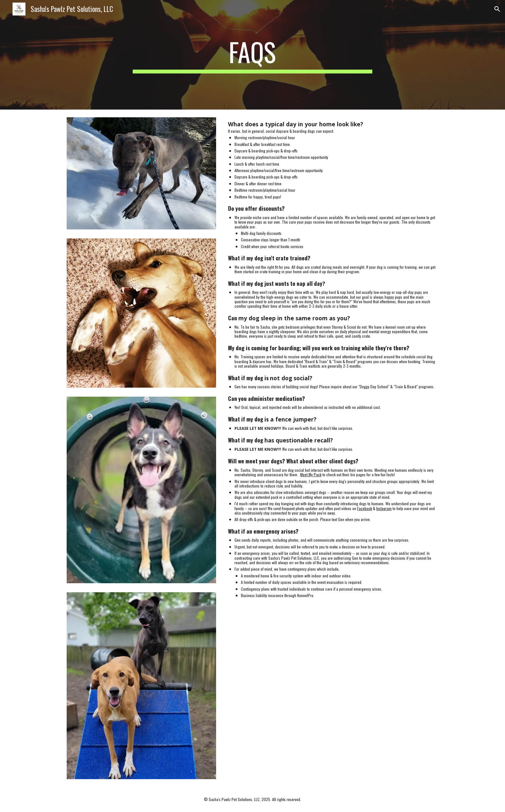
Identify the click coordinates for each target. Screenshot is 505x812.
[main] (252, 55)
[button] (497, 9)
